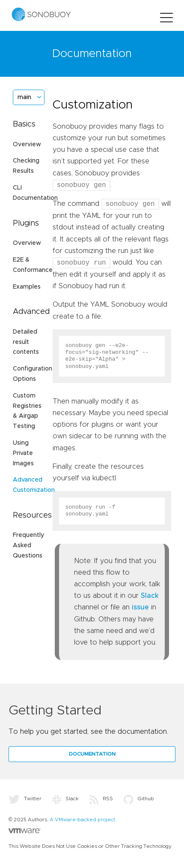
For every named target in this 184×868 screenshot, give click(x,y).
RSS (101, 799)
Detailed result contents (26, 342)
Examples (27, 287)
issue (140, 607)
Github (139, 799)
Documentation (92, 754)
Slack (150, 596)
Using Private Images (23, 453)
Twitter (25, 799)
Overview (27, 145)
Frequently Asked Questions (28, 546)
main (24, 97)
